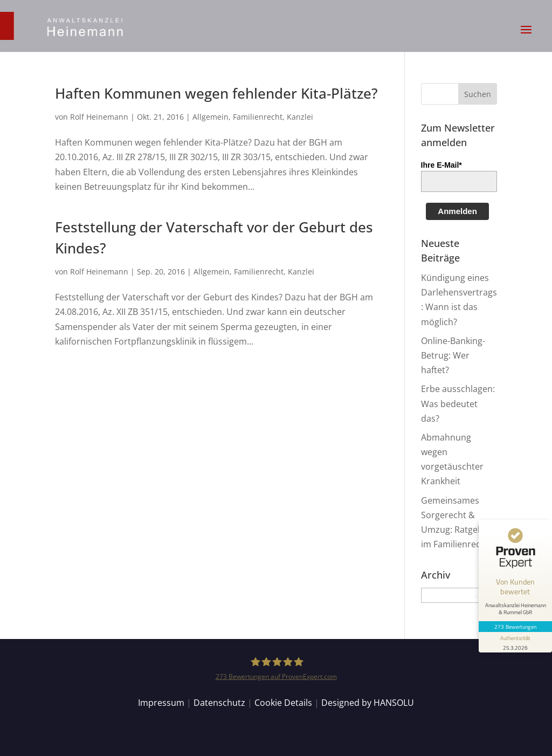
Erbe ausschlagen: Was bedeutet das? (458, 403)
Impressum (161, 703)
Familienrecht (258, 117)
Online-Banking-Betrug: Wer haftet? (453, 355)
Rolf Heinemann (99, 117)
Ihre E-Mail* (441, 165)
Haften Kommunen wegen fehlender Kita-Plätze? (216, 93)
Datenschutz (219, 703)
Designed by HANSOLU (368, 703)
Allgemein (211, 117)
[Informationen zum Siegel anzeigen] (515, 642)
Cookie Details (283, 703)
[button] (526, 37)
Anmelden (457, 211)
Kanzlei (300, 117)
